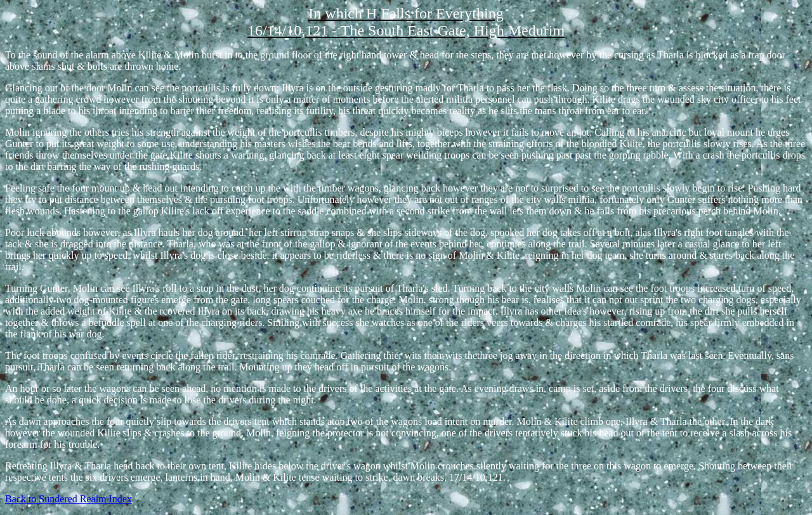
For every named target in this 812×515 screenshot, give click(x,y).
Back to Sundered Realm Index (69, 499)
